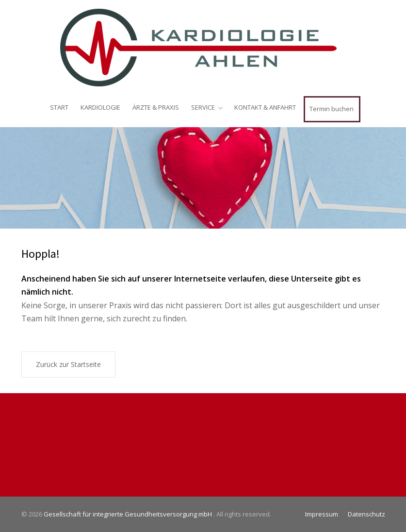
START (59, 107)
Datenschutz (366, 514)
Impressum (322, 514)
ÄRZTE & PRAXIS (156, 107)
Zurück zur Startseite (68, 364)
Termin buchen (332, 109)
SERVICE (203, 107)
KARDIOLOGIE (100, 107)
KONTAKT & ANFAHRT (265, 107)
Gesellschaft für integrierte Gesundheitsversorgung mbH (129, 514)
